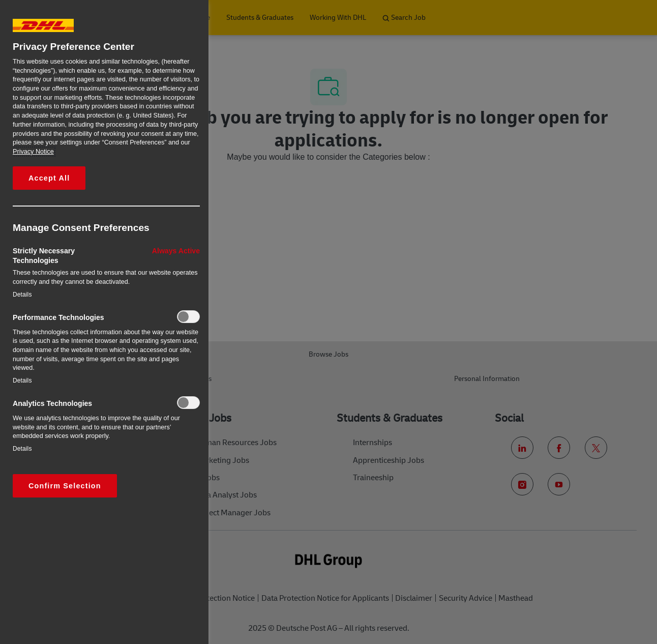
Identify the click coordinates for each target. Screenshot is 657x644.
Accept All (49, 178)
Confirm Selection (65, 486)
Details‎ (22, 295)
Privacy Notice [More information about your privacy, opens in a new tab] (33, 152)
